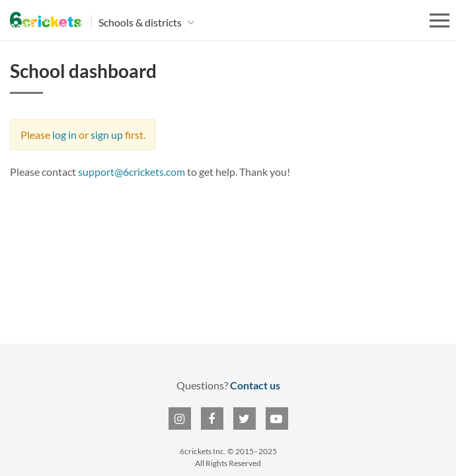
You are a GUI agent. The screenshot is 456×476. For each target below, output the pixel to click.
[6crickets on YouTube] (277, 418)
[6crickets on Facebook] (212, 418)
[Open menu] (439, 20)
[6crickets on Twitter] (245, 418)
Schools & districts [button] (141, 22)
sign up (107, 135)
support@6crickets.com (132, 172)
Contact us (255, 385)
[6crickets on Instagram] (180, 418)
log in (64, 135)
